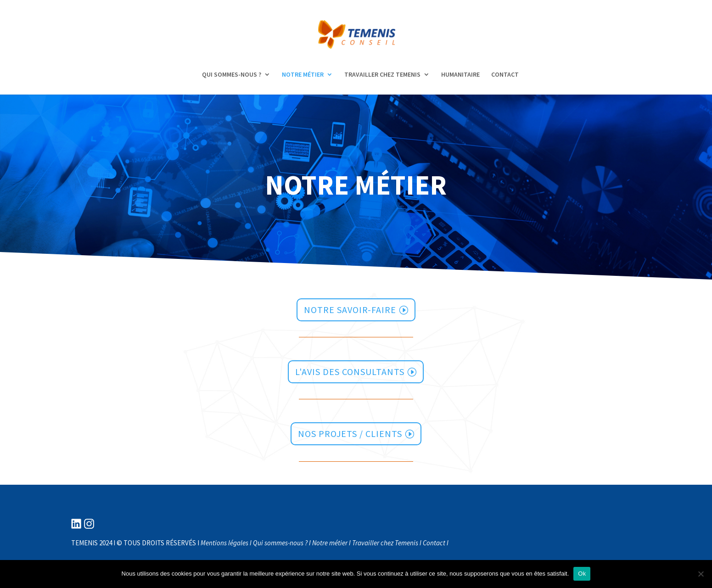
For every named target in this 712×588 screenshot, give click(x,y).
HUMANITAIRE (460, 75)
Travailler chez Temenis (385, 543)
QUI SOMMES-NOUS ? (232, 75)
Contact (434, 543)
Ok (582, 574)
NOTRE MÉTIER (303, 75)
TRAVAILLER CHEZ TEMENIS (382, 75)
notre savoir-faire (350, 310)
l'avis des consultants (350, 372)
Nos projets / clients (350, 434)
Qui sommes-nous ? (280, 543)
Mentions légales (224, 543)
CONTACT (505, 75)
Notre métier (330, 543)
